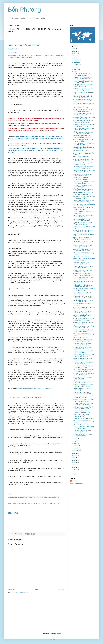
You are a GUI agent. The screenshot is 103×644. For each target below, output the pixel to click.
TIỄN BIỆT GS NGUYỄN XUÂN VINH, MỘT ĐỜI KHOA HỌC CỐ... (83, 167)
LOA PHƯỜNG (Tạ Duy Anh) (81, 151)
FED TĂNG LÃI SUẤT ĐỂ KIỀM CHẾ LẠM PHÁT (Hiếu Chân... (83, 367)
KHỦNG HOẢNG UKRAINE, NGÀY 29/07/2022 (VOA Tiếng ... (83, 179)
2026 (74, 49)
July (75, 72)
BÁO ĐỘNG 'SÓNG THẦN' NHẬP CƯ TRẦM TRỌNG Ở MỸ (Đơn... (83, 190)
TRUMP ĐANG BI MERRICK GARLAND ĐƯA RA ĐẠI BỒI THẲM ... (84, 171)
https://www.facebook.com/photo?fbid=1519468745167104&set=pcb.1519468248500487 (34, 497)
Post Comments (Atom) (21, 593)
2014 (74, 469)
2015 (74, 467)
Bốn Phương (24, 10)
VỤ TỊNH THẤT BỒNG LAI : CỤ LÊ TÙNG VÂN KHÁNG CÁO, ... (83, 224)
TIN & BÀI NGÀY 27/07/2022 (81, 338)
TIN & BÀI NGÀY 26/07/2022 (81, 425)
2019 (74, 458)
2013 (74, 472)
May (75, 441)
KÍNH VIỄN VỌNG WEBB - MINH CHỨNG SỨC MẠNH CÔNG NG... (83, 137)
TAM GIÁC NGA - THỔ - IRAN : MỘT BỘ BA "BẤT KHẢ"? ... (84, 282)
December (77, 60)
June (75, 439)
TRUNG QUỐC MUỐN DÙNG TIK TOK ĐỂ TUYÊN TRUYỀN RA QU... (84, 201)
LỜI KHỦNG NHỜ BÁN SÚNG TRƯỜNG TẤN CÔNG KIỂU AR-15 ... (84, 290)
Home (36, 590)
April (75, 443)
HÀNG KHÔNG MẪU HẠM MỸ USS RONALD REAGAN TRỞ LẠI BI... (83, 297)
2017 (74, 462)
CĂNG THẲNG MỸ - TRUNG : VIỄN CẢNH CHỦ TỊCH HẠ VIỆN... (83, 293)
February (76, 448)
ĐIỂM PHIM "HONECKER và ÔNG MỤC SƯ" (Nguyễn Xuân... (84, 205)
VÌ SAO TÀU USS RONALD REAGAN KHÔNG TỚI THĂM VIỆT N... (83, 231)
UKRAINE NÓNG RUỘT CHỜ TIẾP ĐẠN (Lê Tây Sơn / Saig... (84, 428)
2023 (74, 56)
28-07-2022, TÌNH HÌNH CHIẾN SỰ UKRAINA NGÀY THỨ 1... (83, 263)
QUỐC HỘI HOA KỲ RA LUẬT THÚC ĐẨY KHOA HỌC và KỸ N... (83, 186)
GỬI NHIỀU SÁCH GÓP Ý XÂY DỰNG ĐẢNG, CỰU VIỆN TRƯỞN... (83, 320)
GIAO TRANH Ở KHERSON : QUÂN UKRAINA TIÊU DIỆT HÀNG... (83, 122)
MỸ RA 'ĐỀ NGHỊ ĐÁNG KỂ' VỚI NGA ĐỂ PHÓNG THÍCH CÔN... (83, 359)
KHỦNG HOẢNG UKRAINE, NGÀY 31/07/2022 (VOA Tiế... (83, 74)
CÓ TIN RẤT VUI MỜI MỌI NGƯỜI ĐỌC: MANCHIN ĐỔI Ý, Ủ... (84, 260)
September (77, 67)
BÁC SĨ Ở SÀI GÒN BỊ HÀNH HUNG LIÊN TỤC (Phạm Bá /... (83, 216)
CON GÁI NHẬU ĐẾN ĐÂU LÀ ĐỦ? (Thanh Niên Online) (83, 316)
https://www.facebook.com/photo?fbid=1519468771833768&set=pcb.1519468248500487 (34, 503)
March (75, 446)
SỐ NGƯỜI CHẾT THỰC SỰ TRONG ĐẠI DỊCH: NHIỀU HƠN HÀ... (83, 385)
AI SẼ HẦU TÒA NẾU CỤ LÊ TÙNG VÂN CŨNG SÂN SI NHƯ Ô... (84, 308)
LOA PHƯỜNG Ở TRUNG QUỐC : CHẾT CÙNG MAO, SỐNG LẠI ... (83, 393)
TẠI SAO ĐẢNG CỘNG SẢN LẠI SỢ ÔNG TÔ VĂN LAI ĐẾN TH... (83, 242)
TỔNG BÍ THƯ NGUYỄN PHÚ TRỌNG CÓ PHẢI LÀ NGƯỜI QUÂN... (84, 312)
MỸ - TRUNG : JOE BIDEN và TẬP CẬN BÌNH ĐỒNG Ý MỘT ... (84, 197)
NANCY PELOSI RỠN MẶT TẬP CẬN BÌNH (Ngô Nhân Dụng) (83, 82)
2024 (74, 53)
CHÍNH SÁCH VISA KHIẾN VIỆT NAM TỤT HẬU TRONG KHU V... (83, 341)
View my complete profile (77, 484)
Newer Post (11, 590)
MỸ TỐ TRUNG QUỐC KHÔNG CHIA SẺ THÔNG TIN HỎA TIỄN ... (83, 133)
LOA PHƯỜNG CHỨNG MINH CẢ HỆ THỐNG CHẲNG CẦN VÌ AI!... (83, 250)
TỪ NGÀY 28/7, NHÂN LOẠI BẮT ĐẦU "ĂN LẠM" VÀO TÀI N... (84, 278)
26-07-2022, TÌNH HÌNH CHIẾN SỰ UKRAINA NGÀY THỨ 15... (83, 431)
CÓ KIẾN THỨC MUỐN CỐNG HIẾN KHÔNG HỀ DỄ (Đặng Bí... (83, 89)
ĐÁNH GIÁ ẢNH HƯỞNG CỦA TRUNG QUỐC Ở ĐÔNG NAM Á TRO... (84, 382)
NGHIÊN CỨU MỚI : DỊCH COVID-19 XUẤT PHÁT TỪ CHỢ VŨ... (83, 301)
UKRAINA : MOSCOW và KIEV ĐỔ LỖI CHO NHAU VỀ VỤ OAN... (84, 182)
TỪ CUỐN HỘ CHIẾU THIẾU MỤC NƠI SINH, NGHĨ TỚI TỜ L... (84, 148)
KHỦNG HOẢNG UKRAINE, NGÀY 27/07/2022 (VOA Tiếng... (83, 348)
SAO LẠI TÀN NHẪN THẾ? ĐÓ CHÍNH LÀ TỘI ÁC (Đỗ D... (84, 140)
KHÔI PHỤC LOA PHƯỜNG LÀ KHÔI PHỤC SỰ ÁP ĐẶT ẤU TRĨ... (83, 408)
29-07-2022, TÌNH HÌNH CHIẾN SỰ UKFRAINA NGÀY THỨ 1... (83, 175)
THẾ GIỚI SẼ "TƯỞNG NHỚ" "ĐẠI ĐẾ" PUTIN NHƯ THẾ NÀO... (84, 352)
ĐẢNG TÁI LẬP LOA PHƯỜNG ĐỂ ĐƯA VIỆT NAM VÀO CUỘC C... (84, 327)
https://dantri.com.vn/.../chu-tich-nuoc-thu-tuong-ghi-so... (26, 398)
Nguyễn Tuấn (13, 49)
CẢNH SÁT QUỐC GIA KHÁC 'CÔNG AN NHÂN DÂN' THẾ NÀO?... (83, 404)
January (76, 450)
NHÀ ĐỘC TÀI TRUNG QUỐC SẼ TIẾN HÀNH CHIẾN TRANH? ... (84, 129)
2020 (74, 456)
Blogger (59, 634)
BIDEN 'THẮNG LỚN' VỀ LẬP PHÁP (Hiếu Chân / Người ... (83, 164)
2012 (74, 474)
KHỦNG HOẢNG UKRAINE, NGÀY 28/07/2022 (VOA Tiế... (83, 271)
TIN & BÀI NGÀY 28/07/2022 (81, 257)
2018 (74, 460)
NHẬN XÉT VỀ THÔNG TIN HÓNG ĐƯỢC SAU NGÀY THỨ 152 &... (83, 275)
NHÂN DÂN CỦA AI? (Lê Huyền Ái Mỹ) (84, 418)
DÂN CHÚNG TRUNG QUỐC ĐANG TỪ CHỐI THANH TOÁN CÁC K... (84, 371)
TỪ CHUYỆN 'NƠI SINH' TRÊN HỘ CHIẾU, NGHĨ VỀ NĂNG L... (83, 97)
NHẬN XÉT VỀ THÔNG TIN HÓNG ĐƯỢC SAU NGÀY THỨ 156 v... (83, 78)
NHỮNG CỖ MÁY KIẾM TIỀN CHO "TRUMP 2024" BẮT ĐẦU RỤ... (83, 286)
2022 (74, 58)
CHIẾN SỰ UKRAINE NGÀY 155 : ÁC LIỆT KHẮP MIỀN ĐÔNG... (83, 267)
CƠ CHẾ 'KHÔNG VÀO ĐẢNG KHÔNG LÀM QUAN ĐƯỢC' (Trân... (84, 400)
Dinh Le (16, 534)
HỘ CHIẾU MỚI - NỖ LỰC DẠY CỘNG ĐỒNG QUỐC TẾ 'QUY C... (84, 246)
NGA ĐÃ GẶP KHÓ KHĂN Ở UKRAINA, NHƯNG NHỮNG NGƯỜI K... (84, 363)
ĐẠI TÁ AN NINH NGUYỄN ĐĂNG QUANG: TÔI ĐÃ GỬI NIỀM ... (82, 239)
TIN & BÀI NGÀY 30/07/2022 (81, 107)
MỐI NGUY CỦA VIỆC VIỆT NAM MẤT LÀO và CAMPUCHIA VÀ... (84, 374)
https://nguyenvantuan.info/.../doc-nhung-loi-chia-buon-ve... (33, 388)
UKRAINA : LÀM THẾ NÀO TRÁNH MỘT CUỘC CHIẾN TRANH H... (84, 118)
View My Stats (51, 639)
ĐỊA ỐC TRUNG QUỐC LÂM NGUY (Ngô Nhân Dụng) (83, 378)
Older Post (61, 590)
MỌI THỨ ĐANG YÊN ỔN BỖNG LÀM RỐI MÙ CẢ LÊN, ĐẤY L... (83, 331)
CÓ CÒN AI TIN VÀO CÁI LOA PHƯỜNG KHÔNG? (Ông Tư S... (84, 397)
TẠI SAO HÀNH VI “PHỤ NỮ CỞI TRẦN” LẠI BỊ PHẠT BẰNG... (84, 144)
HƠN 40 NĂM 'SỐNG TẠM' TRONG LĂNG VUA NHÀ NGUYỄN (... (83, 220)
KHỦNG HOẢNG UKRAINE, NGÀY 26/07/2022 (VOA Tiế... (83, 435)
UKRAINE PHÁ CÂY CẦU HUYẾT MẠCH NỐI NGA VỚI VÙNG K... (84, 356)
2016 (74, 465)
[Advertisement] (51, 613)
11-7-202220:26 (13, 52)
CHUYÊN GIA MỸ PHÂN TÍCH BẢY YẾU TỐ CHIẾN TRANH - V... (84, 114)
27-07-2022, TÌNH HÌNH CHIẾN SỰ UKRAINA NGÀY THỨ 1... (83, 344)
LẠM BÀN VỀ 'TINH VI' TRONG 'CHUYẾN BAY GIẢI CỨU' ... (82, 415)
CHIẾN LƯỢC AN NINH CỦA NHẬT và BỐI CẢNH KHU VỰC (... (83, 125)
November (77, 62)
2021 (74, 453)
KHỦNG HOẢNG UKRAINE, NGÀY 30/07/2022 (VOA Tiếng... (83, 110)
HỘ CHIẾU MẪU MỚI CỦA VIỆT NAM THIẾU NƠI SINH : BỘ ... (83, 323)
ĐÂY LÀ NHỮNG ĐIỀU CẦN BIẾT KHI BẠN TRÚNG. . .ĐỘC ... (83, 209)
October (76, 65)
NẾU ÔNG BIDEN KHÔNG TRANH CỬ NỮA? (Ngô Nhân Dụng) (84, 194)
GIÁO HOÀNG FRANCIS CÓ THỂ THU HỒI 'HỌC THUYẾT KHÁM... (84, 160)
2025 (74, 51)
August (76, 69)
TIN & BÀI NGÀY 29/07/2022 (81, 157)
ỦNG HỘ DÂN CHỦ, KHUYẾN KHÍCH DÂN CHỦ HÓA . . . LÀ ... (83, 86)
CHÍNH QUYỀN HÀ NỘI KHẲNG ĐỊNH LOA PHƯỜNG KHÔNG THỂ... (84, 412)
